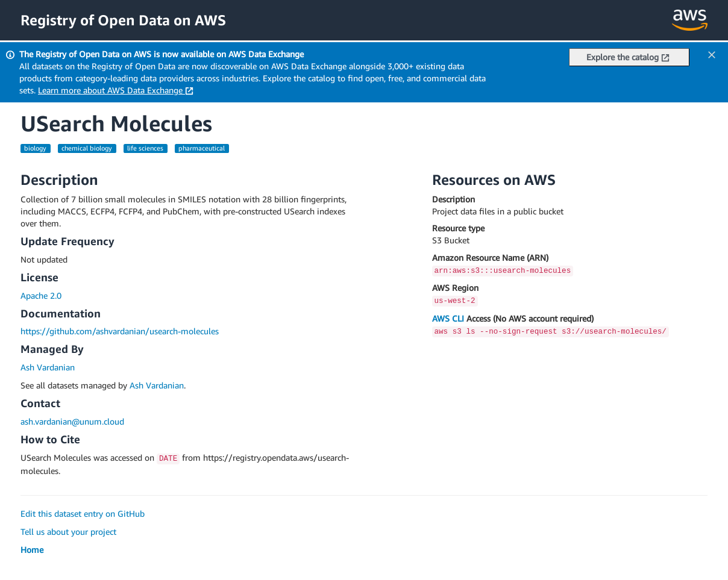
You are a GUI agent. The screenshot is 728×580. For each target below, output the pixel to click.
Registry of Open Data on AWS (123, 20)
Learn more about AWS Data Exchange (116, 90)
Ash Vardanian (48, 367)
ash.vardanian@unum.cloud (72, 421)
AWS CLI (448, 318)
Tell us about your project (68, 532)
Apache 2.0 (41, 295)
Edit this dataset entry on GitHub (83, 513)
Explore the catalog (628, 57)
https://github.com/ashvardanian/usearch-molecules (120, 331)
